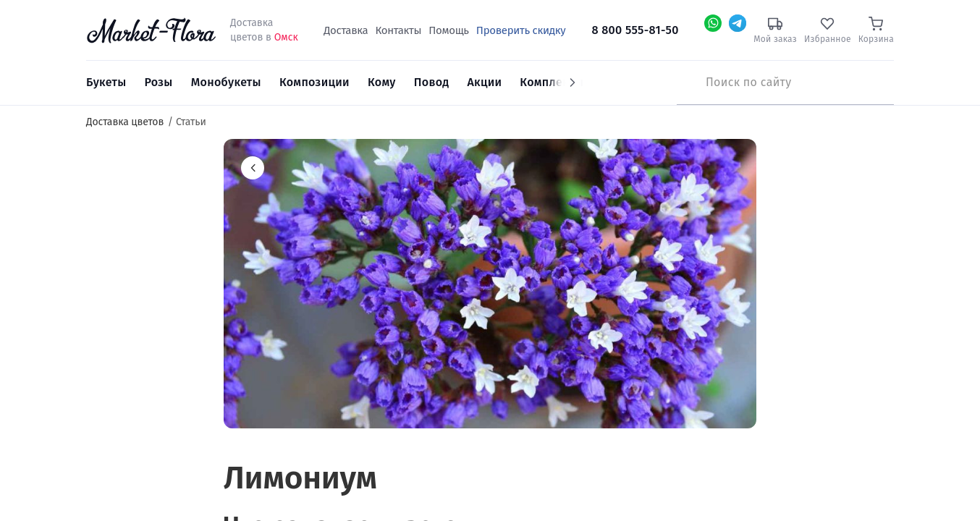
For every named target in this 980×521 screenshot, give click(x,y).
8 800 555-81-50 (635, 30)
